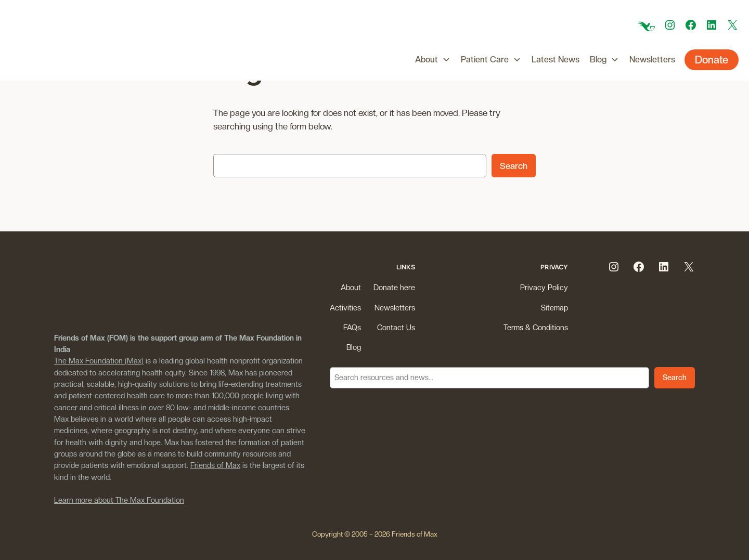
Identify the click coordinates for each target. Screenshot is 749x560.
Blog (604, 60)
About (433, 60)
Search (514, 166)
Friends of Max (215, 465)
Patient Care (491, 60)
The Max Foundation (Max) (99, 361)
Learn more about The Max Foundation (119, 500)
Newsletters (652, 60)
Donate (712, 60)
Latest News (556, 60)
